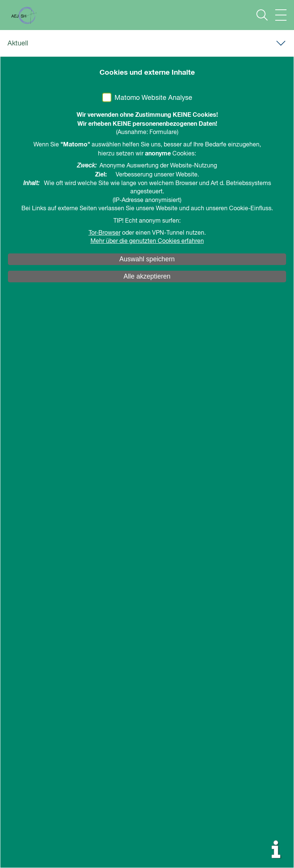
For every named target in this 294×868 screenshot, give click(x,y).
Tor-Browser (105, 233)
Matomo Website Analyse (153, 98)
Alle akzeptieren (147, 276)
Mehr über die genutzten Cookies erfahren (147, 241)
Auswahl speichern (147, 259)
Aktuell (18, 44)
